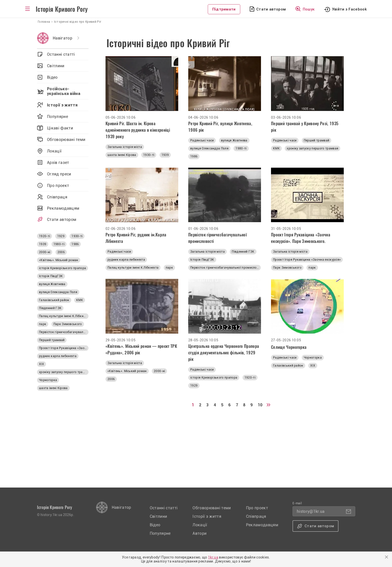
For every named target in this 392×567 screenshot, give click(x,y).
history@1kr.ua (311, 511)
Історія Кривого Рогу (62, 9)
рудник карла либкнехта (126, 260)
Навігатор (62, 38)
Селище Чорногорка (289, 347)
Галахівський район (288, 366)
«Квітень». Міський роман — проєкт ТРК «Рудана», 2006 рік (141, 349)
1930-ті (149, 155)
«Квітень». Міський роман (127, 371)
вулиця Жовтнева (234, 140)
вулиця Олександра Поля (209, 148)
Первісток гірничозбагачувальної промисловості (217, 238)
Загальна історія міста (125, 147)
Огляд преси (59, 174)
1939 (165, 155)
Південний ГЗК (243, 252)
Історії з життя (62, 105)
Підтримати (224, 9)
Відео (52, 77)
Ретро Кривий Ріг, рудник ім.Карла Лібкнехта (136, 238)
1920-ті (250, 378)
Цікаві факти (60, 128)
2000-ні (159, 371)
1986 (194, 156)
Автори (199, 533)
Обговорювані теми (66, 140)
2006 (111, 379)
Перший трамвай (316, 140)
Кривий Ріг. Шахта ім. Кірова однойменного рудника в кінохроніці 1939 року (138, 130)
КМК (276, 148)
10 (260, 405)
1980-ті (241, 148)
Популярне (57, 117)
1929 (194, 386)
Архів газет (58, 163)
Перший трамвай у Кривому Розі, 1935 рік (305, 127)
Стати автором (271, 9)
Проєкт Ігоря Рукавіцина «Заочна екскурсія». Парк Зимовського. (301, 238)
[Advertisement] (238, 453)
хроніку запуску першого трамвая (312, 148)
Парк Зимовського (287, 268)
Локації (54, 151)
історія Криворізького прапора (214, 378)
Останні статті (61, 54)
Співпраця (57, 197)
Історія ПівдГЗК (202, 260)
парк (169, 268)
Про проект (58, 186)
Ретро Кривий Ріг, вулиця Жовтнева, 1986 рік (220, 127)
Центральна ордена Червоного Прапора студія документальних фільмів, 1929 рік (224, 353)
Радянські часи (202, 140)
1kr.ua (213, 557)
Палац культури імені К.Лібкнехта (133, 268)
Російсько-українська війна (64, 91)
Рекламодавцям (63, 208)
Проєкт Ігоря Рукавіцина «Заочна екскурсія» (307, 260)
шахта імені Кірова (122, 155)
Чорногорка (313, 358)
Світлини (56, 66)
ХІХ (313, 366)
